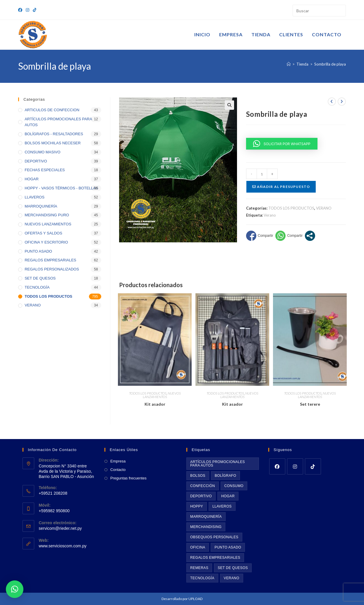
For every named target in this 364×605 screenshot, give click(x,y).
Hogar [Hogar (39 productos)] (228, 496)
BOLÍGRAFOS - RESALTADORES (54, 134)
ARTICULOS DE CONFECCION (52, 110)
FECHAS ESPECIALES (45, 170)
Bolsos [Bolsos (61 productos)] (198, 476)
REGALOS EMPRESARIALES (50, 260)
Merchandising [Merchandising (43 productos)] (206, 527)
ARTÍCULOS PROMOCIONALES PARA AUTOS (58, 122)
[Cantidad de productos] (262, 174)
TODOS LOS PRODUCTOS (291, 208)
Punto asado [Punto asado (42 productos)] (228, 547)
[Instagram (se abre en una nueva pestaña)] (28, 10)
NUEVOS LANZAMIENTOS (162, 395)
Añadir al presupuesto (281, 187)
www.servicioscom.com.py (62, 546)
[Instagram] (295, 466)
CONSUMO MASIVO (42, 152)
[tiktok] (313, 466)
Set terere (310, 404)
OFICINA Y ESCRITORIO (46, 242)
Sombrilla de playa (330, 64)
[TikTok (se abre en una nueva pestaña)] (35, 10)
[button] (229, 105)
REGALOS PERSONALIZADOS (52, 269)
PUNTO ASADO (38, 251)
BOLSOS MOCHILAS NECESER (53, 143)
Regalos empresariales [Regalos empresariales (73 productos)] (215, 558)
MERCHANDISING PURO (47, 215)
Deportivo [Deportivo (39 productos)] (201, 496)
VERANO (324, 208)
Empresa (118, 461)
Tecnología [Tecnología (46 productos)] (202, 578)
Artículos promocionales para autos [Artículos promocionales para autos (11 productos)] (218, 464)
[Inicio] (289, 64)
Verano (270, 215)
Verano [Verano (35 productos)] (232, 578)
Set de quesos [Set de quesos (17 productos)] (233, 568)
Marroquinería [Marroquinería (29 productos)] (206, 517)
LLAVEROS (35, 197)
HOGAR (32, 179)
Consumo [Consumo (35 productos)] (234, 486)
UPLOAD (195, 599)
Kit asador (155, 404)
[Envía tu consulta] (340, 10)
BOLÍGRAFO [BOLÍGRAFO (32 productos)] (226, 476)
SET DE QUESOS (40, 278)
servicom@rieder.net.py (60, 528)
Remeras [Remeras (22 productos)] (199, 568)
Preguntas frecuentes (128, 478)
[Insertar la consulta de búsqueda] (319, 11)
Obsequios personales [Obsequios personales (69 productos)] (214, 537)
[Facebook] (277, 466)
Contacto (118, 470)
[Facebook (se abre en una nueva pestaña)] (21, 10)
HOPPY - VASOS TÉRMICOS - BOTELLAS (61, 188)
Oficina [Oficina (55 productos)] (198, 547)
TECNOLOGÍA (37, 287)
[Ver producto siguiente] (342, 102)
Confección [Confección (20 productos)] (203, 486)
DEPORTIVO (36, 161)
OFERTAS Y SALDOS (43, 233)
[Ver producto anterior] (332, 102)
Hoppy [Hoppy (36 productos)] (197, 506)
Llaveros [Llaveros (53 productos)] (222, 506)
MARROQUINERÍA (41, 206)
